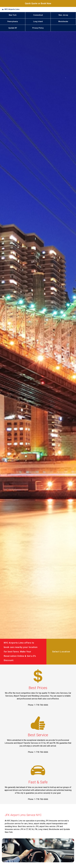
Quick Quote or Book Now (38, 3)
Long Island (38, 22)
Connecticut (38, 15)
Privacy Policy (38, 28)
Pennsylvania (13, 22)
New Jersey (63, 15)
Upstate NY (13, 28)
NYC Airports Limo (12, 9)
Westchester (63, 22)
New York (13, 15)
